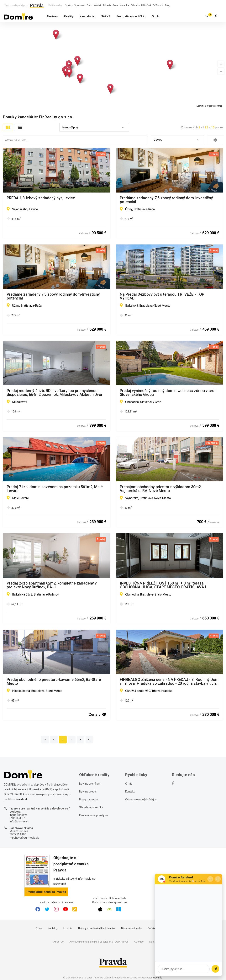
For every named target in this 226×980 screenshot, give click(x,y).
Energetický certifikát (131, 16)
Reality (69, 16)
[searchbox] (76, 140)
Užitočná (146, 5)
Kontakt (130, 792)
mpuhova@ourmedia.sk (24, 838)
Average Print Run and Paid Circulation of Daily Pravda (99, 942)
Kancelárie (87, 16)
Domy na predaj (89, 799)
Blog (168, 5)
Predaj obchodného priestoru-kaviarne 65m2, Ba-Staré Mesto (54, 681)
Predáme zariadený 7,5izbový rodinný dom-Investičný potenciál (166, 200)
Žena (116, 5)
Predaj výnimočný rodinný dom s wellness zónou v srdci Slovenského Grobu (169, 393)
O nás (156, 16)
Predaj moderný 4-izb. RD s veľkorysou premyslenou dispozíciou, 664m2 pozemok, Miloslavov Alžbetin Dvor (55, 393)
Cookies (139, 942)
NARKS (105, 16)
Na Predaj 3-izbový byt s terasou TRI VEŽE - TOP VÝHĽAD (162, 296)
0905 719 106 (18, 834)
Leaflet (200, 106)
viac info (158, 978)
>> (89, 740)
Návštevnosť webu (132, 928)
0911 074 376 (18, 818)
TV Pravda (158, 5)
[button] (221, 64)
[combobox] (94, 128)
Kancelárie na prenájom (94, 815)
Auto (89, 5)
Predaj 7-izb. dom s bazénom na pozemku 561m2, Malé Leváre (55, 489)
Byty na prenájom (90, 784)
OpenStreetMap (215, 106)
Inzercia (68, 928)
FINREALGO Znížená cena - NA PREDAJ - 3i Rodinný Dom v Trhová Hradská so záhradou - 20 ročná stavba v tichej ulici (169, 681)
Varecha (124, 5)
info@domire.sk (19, 821)
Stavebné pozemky (91, 807)
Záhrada (135, 5)
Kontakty (53, 928)
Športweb (80, 5)
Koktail (97, 5)
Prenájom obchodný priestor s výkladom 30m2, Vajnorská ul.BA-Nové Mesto (161, 489)
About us (58, 942)
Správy (69, 5)
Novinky (52, 16)
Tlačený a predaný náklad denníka (97, 928)
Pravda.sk (22, 799)
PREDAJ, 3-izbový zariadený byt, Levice (41, 198)
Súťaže (152, 928)
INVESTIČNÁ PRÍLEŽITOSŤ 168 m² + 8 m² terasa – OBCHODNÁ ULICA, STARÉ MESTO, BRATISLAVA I (163, 585)
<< (45, 740)
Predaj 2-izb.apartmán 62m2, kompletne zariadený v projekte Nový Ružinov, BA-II (52, 585)
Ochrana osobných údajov (141, 799)
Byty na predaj (88, 792)
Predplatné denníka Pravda (46, 892)
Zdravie (107, 5)
